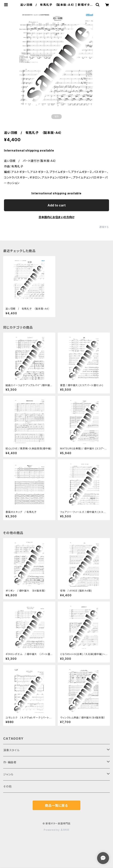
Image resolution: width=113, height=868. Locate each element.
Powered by (56, 830)
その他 (7, 786)
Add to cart (57, 205)
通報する (104, 227)
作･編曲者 (10, 762)
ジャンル (8, 774)
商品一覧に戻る (56, 806)
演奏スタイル (11, 750)
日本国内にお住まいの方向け (56, 217)
